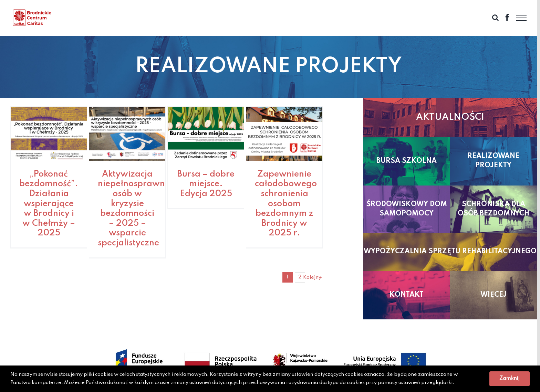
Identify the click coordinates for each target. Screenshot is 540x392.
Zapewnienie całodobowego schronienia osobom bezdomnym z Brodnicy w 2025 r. (286, 204)
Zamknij (510, 379)
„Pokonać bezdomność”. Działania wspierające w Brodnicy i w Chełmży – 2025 (49, 204)
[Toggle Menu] (521, 18)
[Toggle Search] (495, 18)
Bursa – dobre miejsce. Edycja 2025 (206, 184)
